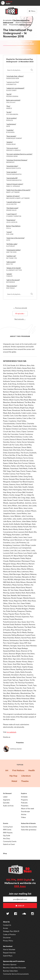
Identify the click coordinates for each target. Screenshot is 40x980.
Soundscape (25, 811)
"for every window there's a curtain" (19, 154)
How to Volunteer (9, 949)
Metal (14, 781)
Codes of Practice (9, 934)
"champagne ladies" (14, 250)
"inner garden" (12, 172)
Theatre (25, 781)
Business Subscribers (10, 971)
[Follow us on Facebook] (16, 914)
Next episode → (20, 319)
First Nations (18, 770)
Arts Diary (7, 838)
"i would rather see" (13, 202)
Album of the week (28, 809)
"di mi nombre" (12, 118)
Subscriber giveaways (29, 830)
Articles (24, 814)
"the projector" (12, 286)
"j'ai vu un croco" (12, 148)
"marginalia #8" (12, 178)
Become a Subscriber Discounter (15, 968)
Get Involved (8, 946)
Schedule (24, 797)
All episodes (20, 314)
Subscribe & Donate (28, 823)
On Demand (7, 793)
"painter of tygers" (13, 196)
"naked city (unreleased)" (15, 88)
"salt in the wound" (13, 280)
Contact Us (7, 925)
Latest (5, 797)
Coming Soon (8, 827)
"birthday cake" (12, 244)
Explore (24, 793)
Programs (24, 800)
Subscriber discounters (29, 827)
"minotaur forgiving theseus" (17, 160)
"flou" (8, 106)
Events (6, 823)
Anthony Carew (25, 25)
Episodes (6, 803)
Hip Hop (13, 776)
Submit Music (8, 956)
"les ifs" (9, 94)
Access (6, 928)
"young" (9, 232)
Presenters (25, 806)
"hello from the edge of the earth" (18, 190)
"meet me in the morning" (15, 238)
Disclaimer (7, 938)
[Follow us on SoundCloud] (24, 914)
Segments (7, 800)
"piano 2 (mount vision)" (15, 184)
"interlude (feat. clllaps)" (15, 76)
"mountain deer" (12, 166)
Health (32, 770)
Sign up (20, 906)
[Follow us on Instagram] (33, 914)
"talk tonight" (11, 262)
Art (7, 770)
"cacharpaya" (11, 124)
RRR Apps (20, 886)
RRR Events (7, 830)
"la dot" (9, 112)
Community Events (10, 841)
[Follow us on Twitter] (8, 914)
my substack (11, 732)
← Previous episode (20, 308)
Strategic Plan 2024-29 (11, 931)
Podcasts (24, 803)
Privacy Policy (8, 941)
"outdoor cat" (11, 256)
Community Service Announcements (16, 974)
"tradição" (10, 130)
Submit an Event (9, 844)
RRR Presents (8, 833)
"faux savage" (11, 136)
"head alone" (11, 220)
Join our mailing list (20, 894)
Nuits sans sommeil (13, 100)
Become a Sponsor (10, 965)
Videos (23, 817)
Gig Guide (7, 835)
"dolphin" (10, 142)
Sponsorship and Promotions (14, 961)
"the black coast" (12, 208)
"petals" (9, 274)
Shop (5, 853)
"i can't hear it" (12, 214)
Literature (26, 776)
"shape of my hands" (14, 268)
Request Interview (9, 953)
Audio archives (8, 806)
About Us (6, 922)
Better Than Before (13, 226)
